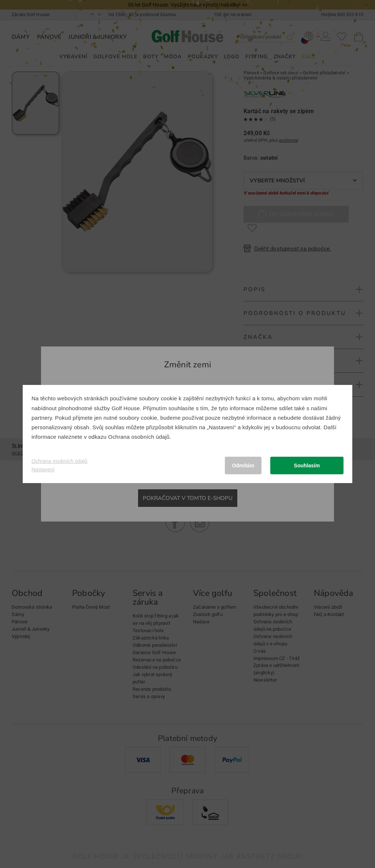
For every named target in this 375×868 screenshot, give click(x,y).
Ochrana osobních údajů (139, 437)
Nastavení (43, 470)
